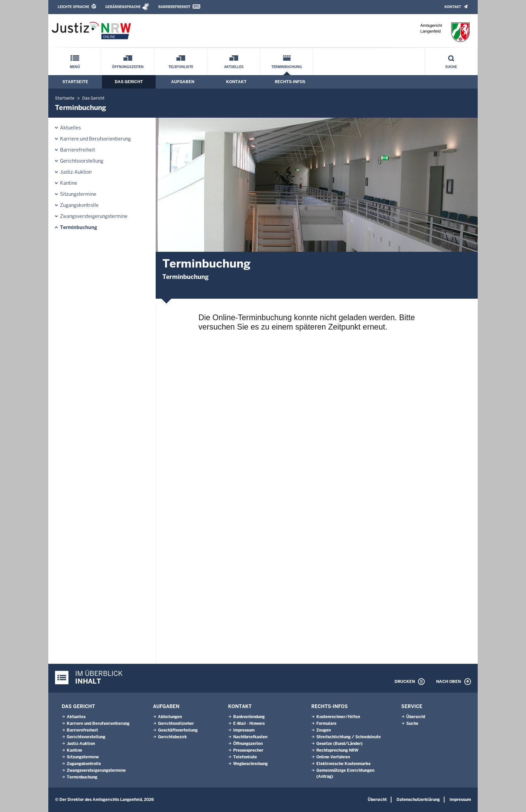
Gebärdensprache (123, 7)
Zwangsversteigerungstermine (94, 216)
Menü (75, 67)
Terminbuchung (287, 67)
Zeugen (324, 730)
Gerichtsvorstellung (82, 161)
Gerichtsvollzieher (176, 723)
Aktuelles (234, 67)
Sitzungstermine (78, 194)
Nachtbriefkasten (250, 737)
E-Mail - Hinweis (249, 723)
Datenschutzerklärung (418, 800)
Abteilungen (170, 717)
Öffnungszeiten (128, 67)
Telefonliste (181, 67)
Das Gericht (129, 82)
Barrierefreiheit (174, 7)
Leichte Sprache (73, 7)
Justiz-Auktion (76, 172)
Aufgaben (183, 82)
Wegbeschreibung (250, 764)
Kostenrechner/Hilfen (338, 717)
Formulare (326, 723)
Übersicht (416, 717)
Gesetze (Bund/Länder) (339, 744)
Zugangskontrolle (79, 205)
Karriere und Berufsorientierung (95, 139)
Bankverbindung (249, 717)
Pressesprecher (248, 750)
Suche (451, 67)
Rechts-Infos (290, 82)
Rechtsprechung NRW (337, 750)
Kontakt (453, 7)
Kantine (69, 183)
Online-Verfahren (333, 757)
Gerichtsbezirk (172, 737)
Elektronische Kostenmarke (344, 764)
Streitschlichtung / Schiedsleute (349, 737)
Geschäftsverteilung (178, 730)
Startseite (75, 82)
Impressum (244, 730)
